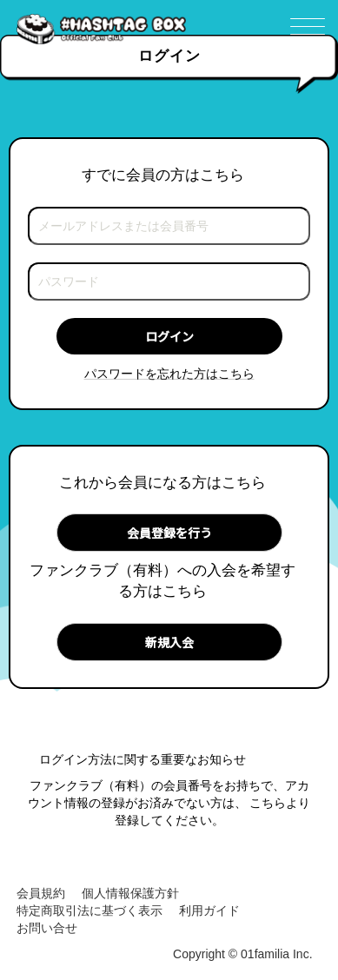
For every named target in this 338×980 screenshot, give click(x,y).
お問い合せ (47, 928)
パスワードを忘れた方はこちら (169, 374)
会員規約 (41, 893)
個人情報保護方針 (130, 893)
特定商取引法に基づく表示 (89, 910)
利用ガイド (209, 910)
